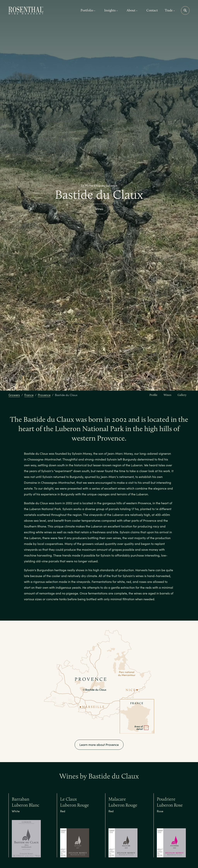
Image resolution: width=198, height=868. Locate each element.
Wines (99, 209)
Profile (153, 395)
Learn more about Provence (99, 745)
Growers (14, 395)
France (29, 395)
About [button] (132, 10)
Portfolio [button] (88, 10)
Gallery (182, 395)
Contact (152, 10)
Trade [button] (170, 10)
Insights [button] (111, 10)
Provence (44, 395)
